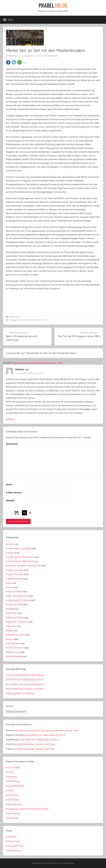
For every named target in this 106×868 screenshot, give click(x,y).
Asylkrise (10, 553)
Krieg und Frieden (14, 592)
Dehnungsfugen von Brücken (21, 693)
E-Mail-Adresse (14, 493)
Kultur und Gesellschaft (17, 596)
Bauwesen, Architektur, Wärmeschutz (23, 566)
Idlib (20, 320)
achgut (10, 790)
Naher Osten (15, 317)
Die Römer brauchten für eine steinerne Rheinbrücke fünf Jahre (47, 730)
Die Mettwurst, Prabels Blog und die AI (25, 680)
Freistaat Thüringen (15, 574)
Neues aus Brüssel (15, 618)
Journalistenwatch (15, 786)
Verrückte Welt (13, 643)
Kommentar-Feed (15, 846)
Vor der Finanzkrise (15, 648)
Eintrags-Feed (13, 841)
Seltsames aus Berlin (16, 635)
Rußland (37, 320)
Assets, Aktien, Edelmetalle (19, 548)
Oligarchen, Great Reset (17, 622)
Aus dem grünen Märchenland (20, 557)
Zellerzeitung (13, 781)
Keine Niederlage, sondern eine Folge (25, 689)
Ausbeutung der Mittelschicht (20, 561)
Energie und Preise (15, 570)
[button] (8, 62)
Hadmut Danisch (14, 804)
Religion (10, 631)
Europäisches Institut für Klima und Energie (27, 809)
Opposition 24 (13, 813)
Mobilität (10, 609)
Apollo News (12, 795)
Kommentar (13, 444)
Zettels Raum (13, 800)
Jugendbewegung (15, 579)
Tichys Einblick (13, 768)
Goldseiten (11, 777)
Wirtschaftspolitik (14, 656)
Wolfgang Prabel (50, 56)
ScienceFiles (12, 818)
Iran (24, 320)
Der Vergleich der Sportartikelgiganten (25, 684)
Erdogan (13, 320)
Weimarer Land (13, 652)
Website (10, 500)
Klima (9, 583)
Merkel (29, 320)
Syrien (44, 320)
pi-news (10, 772)
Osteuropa (11, 626)
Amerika (10, 544)
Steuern (10, 639)
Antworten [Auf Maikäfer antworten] (10, 419)
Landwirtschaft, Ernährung (18, 600)
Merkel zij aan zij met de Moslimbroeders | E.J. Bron (38, 363)
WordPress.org (13, 850)
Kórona (9, 587)
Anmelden (11, 837)
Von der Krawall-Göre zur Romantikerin (25, 675)
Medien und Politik (14, 605)
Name (10, 484)
